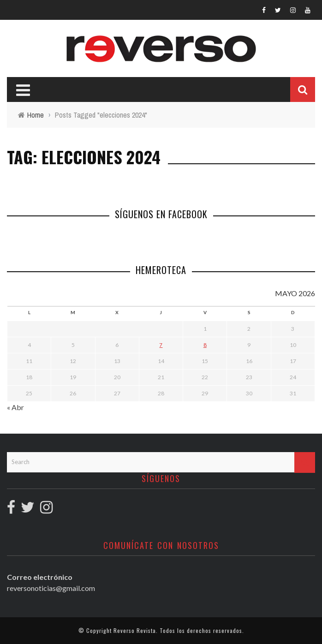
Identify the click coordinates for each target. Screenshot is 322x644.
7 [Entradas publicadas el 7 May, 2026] (161, 345)
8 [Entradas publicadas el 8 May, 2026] (205, 345)
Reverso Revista (135, 630)
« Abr (15, 407)
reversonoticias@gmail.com (51, 588)
